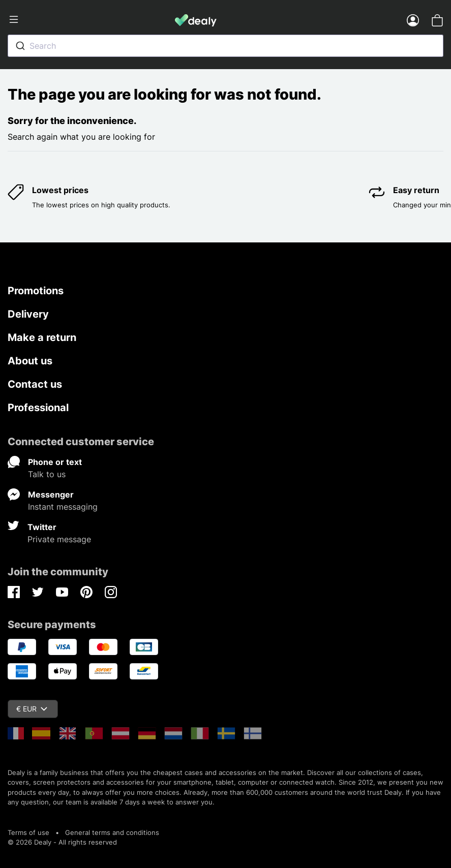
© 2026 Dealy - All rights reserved (62, 842)
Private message (59, 539)
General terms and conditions (112, 832)
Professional (38, 408)
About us (30, 361)
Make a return (42, 337)
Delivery (28, 314)
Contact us (35, 384)
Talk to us (47, 474)
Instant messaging (63, 507)
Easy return (416, 190)
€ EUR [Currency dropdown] (32, 709)
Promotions (36, 291)
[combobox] (226, 46)
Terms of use (28, 832)
